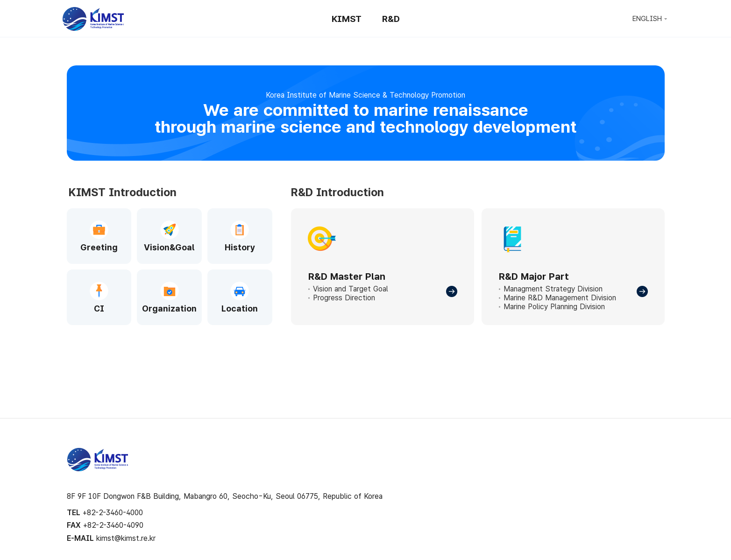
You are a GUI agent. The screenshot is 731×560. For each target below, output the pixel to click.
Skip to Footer (366, 0)
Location (240, 308)
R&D (391, 19)
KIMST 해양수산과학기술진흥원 (98, 460)
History (240, 247)
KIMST (93, 19)
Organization (169, 308)
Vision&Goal (169, 247)
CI (99, 308)
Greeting (99, 247)
